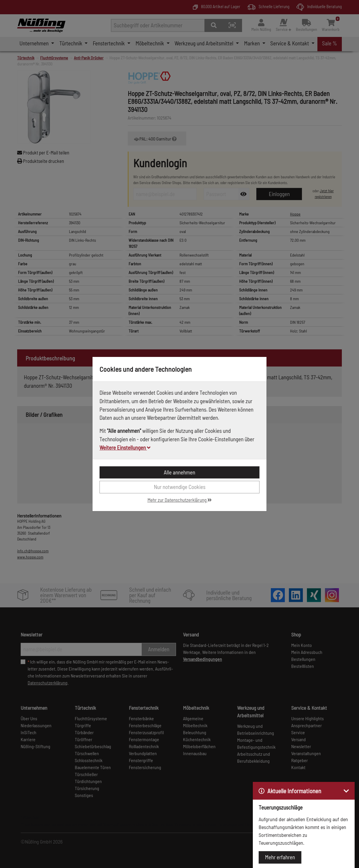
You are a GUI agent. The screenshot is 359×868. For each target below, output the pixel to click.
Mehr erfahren (280, 857)
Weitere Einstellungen (125, 448)
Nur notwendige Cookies (180, 487)
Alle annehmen (179, 472)
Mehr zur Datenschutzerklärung (180, 500)
